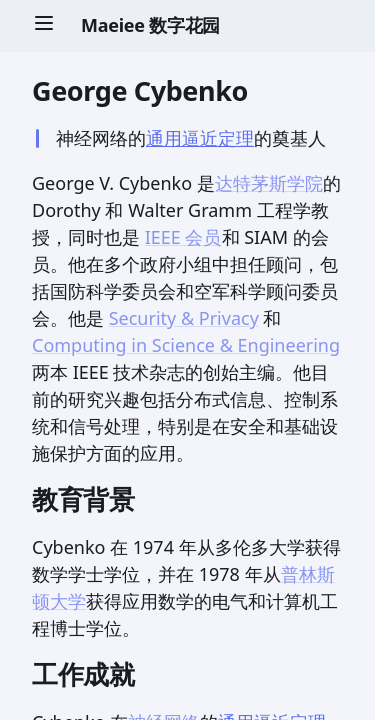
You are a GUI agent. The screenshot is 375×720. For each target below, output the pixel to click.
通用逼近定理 (200, 138)
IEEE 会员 (183, 237)
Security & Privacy (184, 318)
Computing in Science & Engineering (186, 345)
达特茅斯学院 (269, 183)
